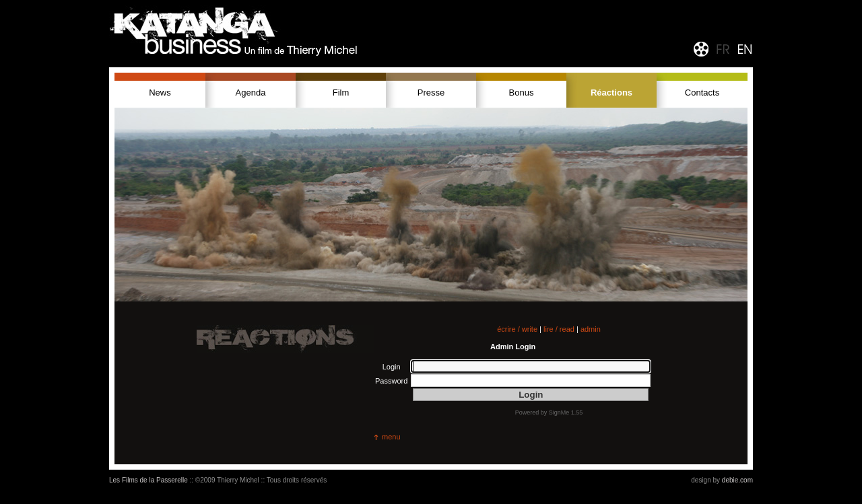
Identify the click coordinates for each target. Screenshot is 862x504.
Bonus (522, 93)
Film (341, 93)
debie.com (737, 480)
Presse (431, 93)
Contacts (702, 93)
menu (391, 437)
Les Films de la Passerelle (148, 480)
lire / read (559, 329)
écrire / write (517, 329)
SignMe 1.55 (566, 412)
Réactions (611, 93)
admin (591, 329)
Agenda (251, 93)
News (160, 93)
